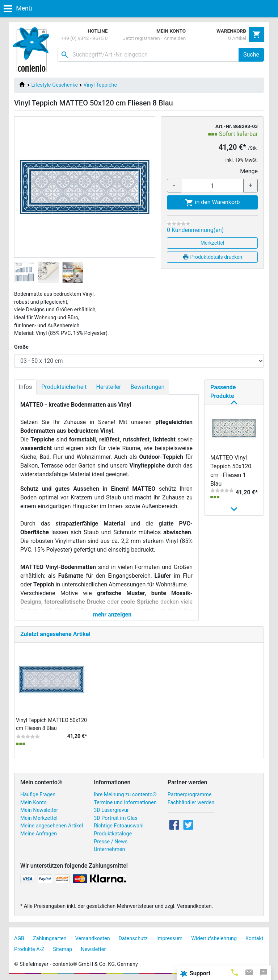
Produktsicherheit (64, 387)
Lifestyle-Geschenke (55, 85)
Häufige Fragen (38, 795)
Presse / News (111, 842)
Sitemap (62, 949)
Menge (249, 171)
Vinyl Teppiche (100, 85)
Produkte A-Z (29, 949)
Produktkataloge (113, 834)
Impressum (169, 939)
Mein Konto (33, 803)
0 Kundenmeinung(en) (195, 230)
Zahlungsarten (50, 939)
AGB (19, 939)
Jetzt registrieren (142, 38)
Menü (18, 8)
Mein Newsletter (39, 810)
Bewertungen (147, 387)
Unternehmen (109, 849)
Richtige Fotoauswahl (119, 826)
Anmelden (175, 38)
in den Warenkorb (212, 203)
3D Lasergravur (111, 810)
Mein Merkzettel (39, 818)
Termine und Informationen (125, 803)
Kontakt (254, 939)
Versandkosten (93, 939)
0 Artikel (237, 38)
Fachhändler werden (191, 803)
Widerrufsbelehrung (214, 939)
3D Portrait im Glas (116, 818)
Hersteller (108, 387)
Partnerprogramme (190, 795)
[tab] (235, 972)
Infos (25, 387)
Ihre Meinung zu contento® (125, 795)
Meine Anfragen (39, 834)
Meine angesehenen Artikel (52, 826)
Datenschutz (133, 939)
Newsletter (93, 949)
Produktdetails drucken (212, 257)
